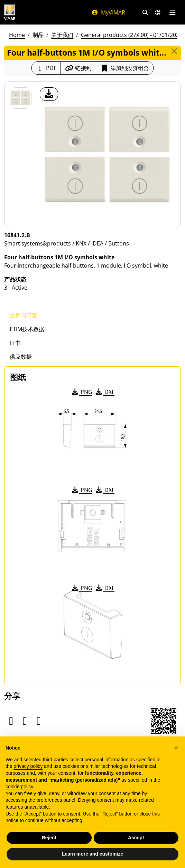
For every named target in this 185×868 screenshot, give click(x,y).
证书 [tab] (15, 343)
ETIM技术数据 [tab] (27, 329)
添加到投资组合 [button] (125, 68)
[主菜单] (172, 12)
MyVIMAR (108, 12)
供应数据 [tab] (21, 357)
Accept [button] (136, 838)
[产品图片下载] (49, 94)
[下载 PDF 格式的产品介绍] (46, 68)
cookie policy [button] (19, 787)
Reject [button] (49, 838)
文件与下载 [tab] (24, 315)
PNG (81, 392)
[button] (176, 748)
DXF (104, 392)
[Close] (174, 51)
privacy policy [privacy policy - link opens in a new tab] (28, 766)
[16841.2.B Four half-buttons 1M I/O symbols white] (21, 98)
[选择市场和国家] (158, 12)
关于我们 (62, 35)
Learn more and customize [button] (92, 854)
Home (17, 35)
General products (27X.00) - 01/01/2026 (132, 35)
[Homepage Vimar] (10, 12)
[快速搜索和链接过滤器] (145, 12)
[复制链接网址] (78, 68)
